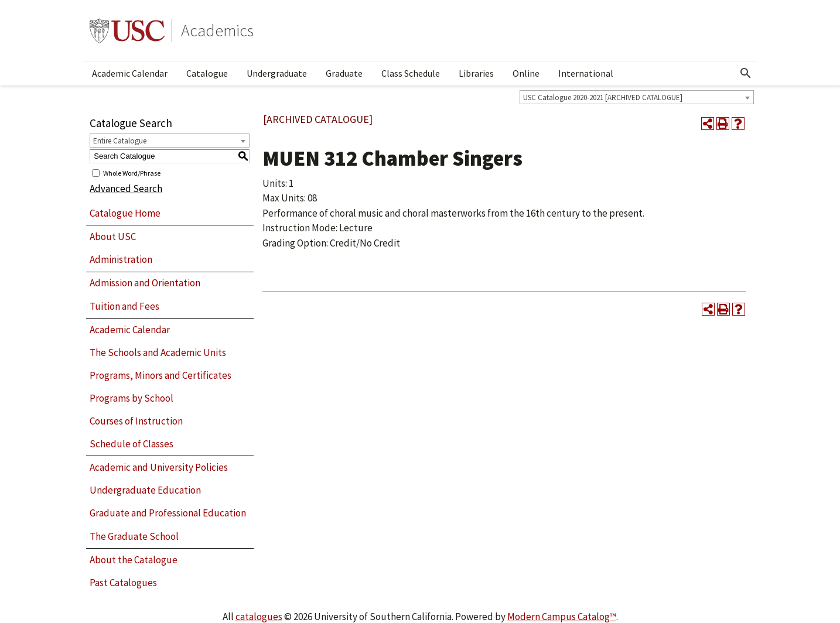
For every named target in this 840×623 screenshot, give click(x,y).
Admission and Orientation (145, 283)
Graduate (344, 73)
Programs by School (132, 398)
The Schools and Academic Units (158, 352)
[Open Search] (746, 73)
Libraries (476, 73)
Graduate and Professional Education (168, 513)
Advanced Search (126, 189)
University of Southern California (127, 30)
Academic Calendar (130, 73)
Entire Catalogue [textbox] (120, 141)
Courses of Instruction (136, 421)
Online (526, 73)
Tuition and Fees (124, 306)
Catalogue (207, 73)
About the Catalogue (134, 560)
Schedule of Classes (132, 444)
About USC (113, 237)
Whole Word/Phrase (132, 172)
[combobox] (637, 97)
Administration (121, 259)
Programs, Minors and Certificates (161, 375)
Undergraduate (277, 73)
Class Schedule (411, 73)
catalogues (259, 617)
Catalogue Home (125, 213)
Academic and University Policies (159, 467)
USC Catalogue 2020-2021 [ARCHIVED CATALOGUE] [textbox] (603, 97)
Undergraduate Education (145, 490)
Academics (217, 30)
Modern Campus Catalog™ (562, 617)
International (586, 73)
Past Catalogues (123, 583)
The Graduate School (134, 536)
